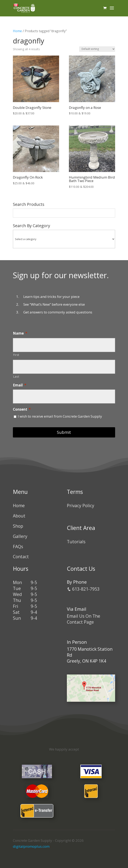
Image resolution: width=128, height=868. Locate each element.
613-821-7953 (83, 589)
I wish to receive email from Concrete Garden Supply (60, 416)
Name (20, 333)
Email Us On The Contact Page (84, 619)
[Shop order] (97, 49)
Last (16, 376)
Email (20, 385)
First (16, 355)
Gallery (20, 536)
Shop (18, 526)
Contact (21, 557)
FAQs (18, 547)
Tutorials (76, 542)
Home (17, 31)
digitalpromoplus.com (31, 846)
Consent (22, 409)
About (19, 516)
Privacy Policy (81, 506)
